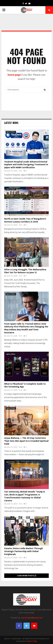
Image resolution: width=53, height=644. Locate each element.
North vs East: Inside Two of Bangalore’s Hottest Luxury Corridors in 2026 (25, 220)
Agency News (11, 132)
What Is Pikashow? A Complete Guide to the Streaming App (25, 385)
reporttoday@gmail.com (32, 618)
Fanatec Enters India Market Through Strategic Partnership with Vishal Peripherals (24, 551)
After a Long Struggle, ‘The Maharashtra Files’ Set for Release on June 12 (25, 271)
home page (14, 75)
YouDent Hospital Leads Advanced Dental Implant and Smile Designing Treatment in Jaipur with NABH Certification (26, 165)
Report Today (32, 641)
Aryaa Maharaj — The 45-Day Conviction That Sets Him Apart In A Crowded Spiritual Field (26, 441)
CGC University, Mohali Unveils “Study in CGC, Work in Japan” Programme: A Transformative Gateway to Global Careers (25, 496)
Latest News (11, 123)
